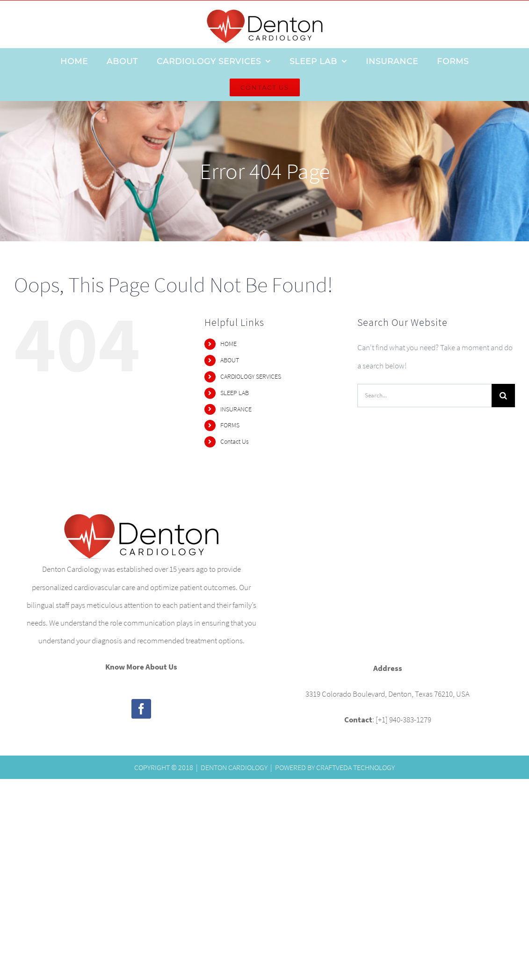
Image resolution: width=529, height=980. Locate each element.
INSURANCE (236, 409)
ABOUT (230, 360)
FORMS (230, 425)
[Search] (503, 396)
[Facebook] (141, 709)
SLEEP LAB (235, 393)
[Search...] (424, 396)
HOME (228, 344)
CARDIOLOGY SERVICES (251, 376)
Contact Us (235, 441)
